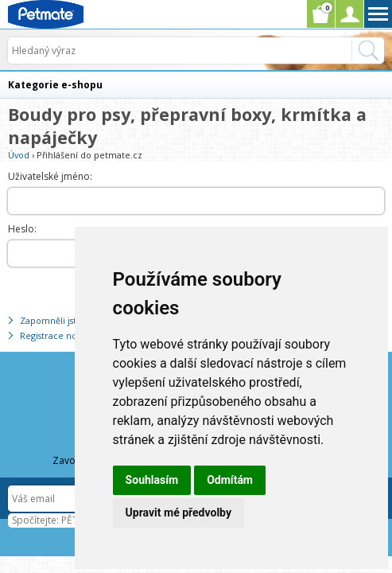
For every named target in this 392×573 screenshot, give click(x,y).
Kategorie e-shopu (55, 85)
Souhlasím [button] (152, 480)
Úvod (19, 155)
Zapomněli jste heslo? (65, 320)
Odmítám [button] (230, 480)
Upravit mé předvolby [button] (179, 513)
